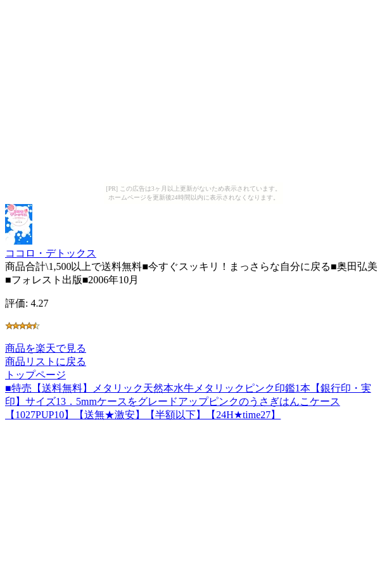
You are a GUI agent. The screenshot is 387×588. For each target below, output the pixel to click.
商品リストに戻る (46, 361)
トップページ (35, 375)
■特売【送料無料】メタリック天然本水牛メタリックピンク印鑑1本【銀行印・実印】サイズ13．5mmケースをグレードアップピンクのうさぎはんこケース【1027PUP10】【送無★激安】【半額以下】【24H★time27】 (188, 401)
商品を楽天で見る (46, 348)
